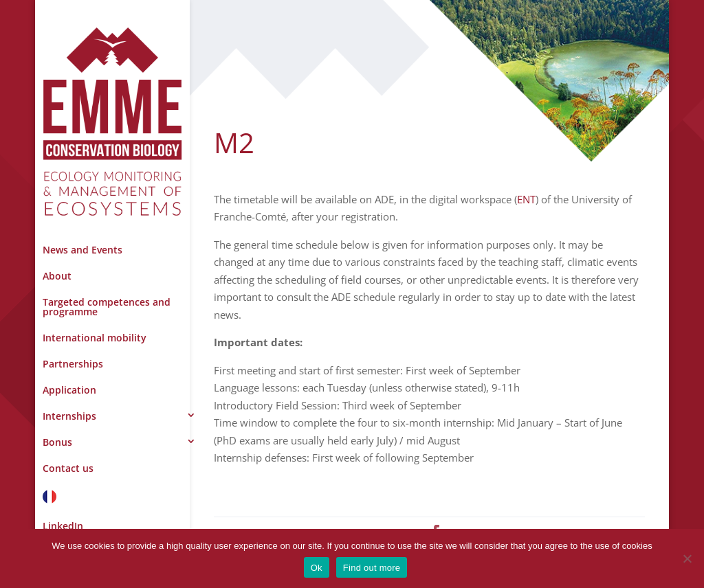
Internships (69, 416)
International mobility (95, 338)
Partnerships (73, 364)
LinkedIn (63, 526)
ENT (526, 199)
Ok (317, 568)
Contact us (68, 468)
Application (69, 390)
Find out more (372, 568)
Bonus (57, 442)
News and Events (82, 250)
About (57, 276)
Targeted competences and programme (107, 307)
